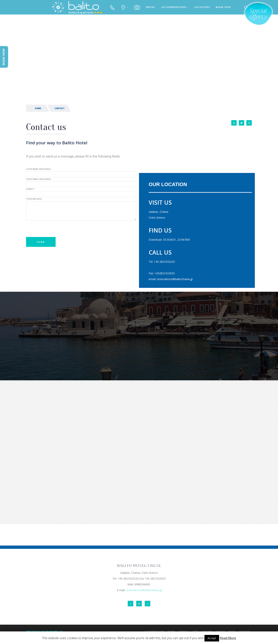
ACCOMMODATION (174, 7)
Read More (228, 638)
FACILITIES (202, 7)
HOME (38, 108)
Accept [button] (212, 638)
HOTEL (151, 7)
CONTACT (59, 108)
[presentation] (55, 229)
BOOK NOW (223, 7)
